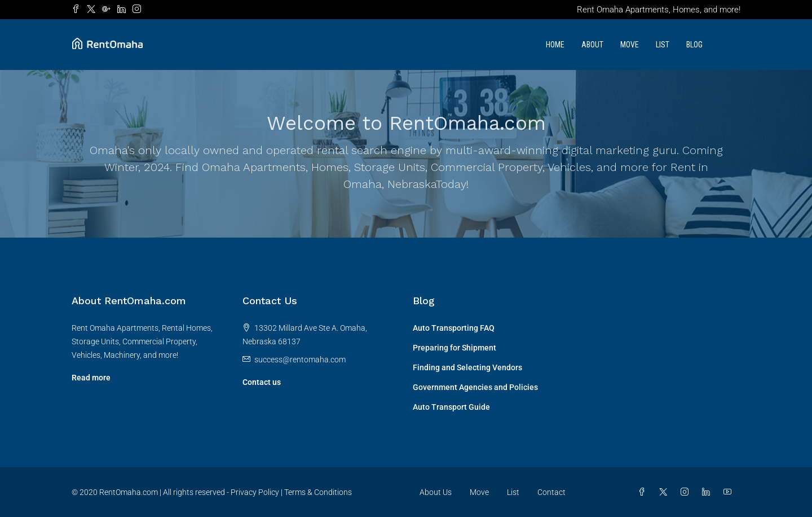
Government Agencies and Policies (475, 387)
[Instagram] (687, 492)
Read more (91, 378)
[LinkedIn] (708, 492)
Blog (694, 45)
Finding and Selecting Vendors (467, 367)
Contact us (262, 382)
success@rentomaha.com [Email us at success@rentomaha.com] (300, 360)
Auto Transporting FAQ (454, 328)
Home (555, 45)
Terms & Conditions (318, 492)
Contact (551, 492)
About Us (436, 492)
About (592, 45)
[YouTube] (730, 492)
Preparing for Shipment (454, 348)
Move (630, 45)
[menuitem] (723, 45)
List (663, 45)
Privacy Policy (255, 492)
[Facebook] (644, 492)
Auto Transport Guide (451, 407)
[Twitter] (665, 492)
